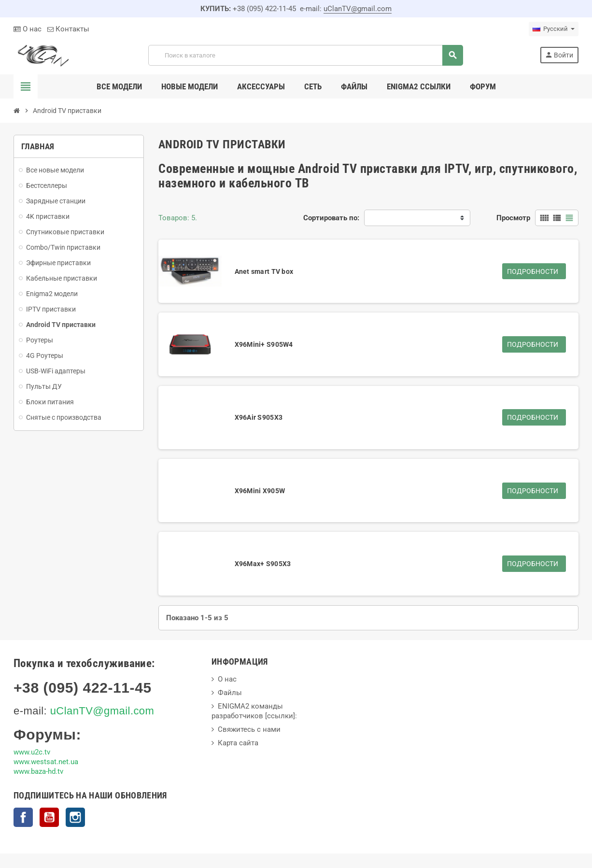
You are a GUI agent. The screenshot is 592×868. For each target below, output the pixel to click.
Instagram (75, 817)
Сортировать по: (331, 218)
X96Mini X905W (260, 491)
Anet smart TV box (264, 271)
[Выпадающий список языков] (554, 29)
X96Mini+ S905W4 (264, 344)
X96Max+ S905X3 (263, 564)
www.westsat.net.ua (46, 762)
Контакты (68, 29)
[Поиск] (305, 55)
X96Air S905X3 (259, 417)
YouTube (49, 817)
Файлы (230, 693)
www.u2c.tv (32, 752)
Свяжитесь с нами (249, 729)
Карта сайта (238, 743)
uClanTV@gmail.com (358, 9)
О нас (28, 29)
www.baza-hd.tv (38, 771)
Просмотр (513, 218)
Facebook (23, 817)
